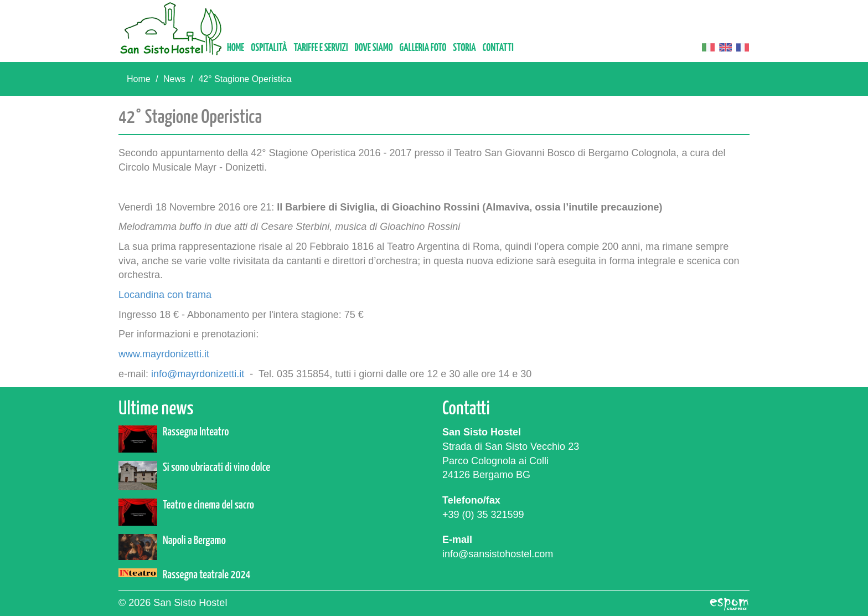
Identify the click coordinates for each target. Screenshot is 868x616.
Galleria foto (423, 48)
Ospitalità (269, 48)
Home (236, 48)
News (174, 79)
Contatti (498, 48)
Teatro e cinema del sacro (208, 505)
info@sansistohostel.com (498, 554)
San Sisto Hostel (171, 29)
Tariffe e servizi (321, 48)
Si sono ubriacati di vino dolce (216, 468)
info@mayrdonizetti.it (198, 374)
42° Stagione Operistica (245, 79)
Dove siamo (373, 48)
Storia (464, 48)
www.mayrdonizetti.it (164, 354)
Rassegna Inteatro (196, 432)
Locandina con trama (165, 295)
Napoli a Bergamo (194, 541)
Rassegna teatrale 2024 (207, 575)
